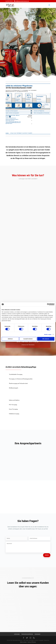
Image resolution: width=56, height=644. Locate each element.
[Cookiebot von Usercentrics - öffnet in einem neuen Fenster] (48, 304)
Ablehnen (10, 339)
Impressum (38, 634)
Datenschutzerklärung (27, 634)
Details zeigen (48, 334)
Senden (47, 555)
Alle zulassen (46, 339)
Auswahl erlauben (28, 339)
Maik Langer (23, 642)
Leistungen (17, 634)
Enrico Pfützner (32, 642)
